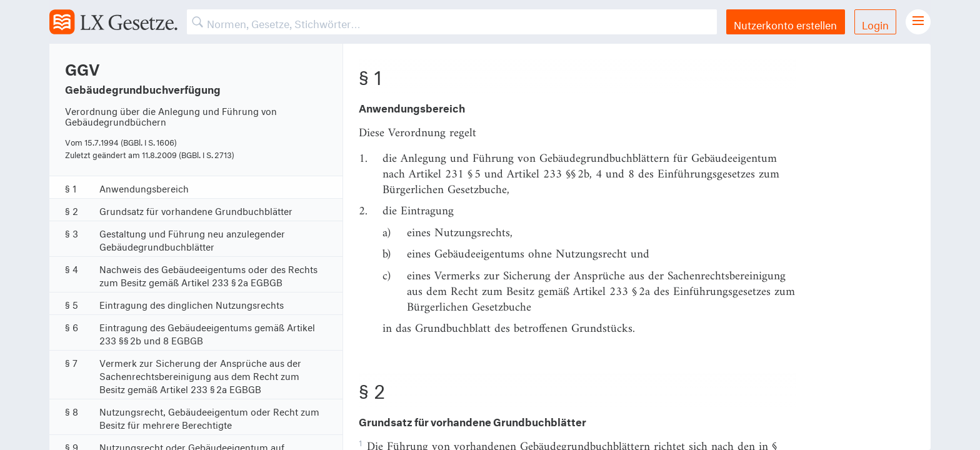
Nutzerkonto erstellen (785, 23)
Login (875, 23)
